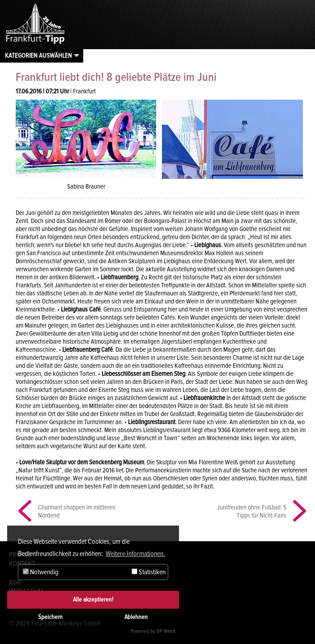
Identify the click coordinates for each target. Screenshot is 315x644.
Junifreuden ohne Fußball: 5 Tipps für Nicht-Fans (252, 511)
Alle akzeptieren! (93, 600)
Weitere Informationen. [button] (135, 554)
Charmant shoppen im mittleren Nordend (77, 511)
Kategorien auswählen (38, 55)
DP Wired (166, 631)
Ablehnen (136, 617)
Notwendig (41, 572)
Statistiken (149, 572)
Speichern (50, 617)
